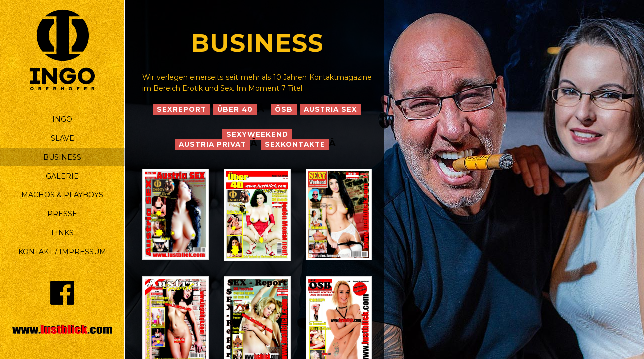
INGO (62, 119)
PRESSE (62, 214)
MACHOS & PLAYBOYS (62, 195)
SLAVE (63, 138)
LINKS (63, 233)
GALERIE (62, 176)
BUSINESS (62, 157)
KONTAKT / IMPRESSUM (62, 252)
